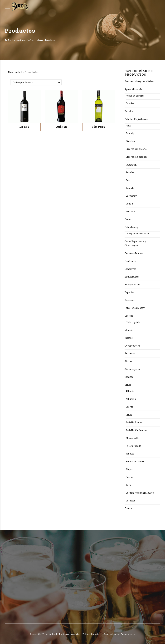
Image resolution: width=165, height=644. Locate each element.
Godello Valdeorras (137, 430)
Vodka (129, 204)
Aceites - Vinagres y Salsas (140, 81)
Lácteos (129, 316)
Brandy (130, 133)
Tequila (130, 188)
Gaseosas (130, 300)
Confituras (130, 261)
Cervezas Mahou (134, 253)
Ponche (130, 172)
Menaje (129, 330)
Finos (129, 415)
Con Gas (130, 103)
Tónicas (129, 377)
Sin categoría (132, 369)
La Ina (24, 127)
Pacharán (131, 165)
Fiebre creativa (128, 634)
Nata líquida (133, 322)
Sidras (128, 361)
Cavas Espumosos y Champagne (135, 243)
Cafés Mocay (131, 227)
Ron (128, 180)
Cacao (128, 219)
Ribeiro (130, 454)
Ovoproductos (132, 346)
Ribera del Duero (135, 461)
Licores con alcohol (137, 149)
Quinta (61, 127)
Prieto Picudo (133, 446)
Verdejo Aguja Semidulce (140, 493)
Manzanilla (132, 438)
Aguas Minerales (134, 89)
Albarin (130, 391)
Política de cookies (92, 634)
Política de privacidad (70, 634)
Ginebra (130, 141)
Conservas (130, 269)
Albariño (131, 399)
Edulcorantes (132, 277)
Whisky (130, 211)
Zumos (128, 508)
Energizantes (132, 285)
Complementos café (137, 234)
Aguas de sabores (135, 96)
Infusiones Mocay (135, 308)
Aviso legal (51, 634)
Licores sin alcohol (136, 157)
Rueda (129, 477)
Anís (128, 126)
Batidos (129, 111)
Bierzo (129, 407)
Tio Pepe (99, 127)
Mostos (129, 338)
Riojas (129, 469)
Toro (128, 485)
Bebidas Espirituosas (136, 119)
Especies (129, 292)
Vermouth (131, 196)
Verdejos (131, 501)
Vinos (128, 385)
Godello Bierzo (134, 422)
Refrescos (130, 353)
